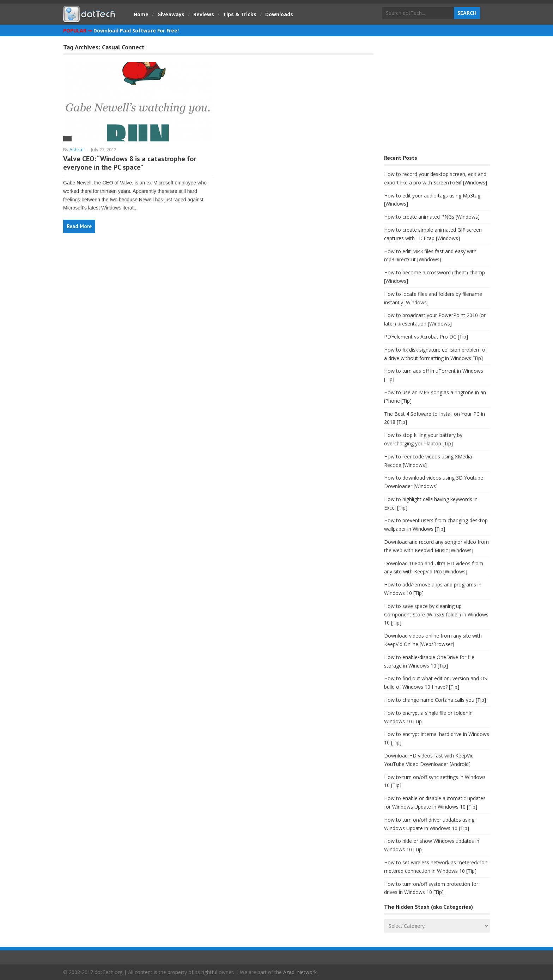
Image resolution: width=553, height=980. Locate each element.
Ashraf (77, 150)
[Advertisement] (437, 97)
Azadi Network (300, 972)
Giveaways (171, 14)
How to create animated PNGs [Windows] (432, 217)
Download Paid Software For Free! (136, 31)
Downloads (279, 14)
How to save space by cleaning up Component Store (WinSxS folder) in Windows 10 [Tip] (436, 614)
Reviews (204, 14)
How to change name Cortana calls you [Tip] (435, 700)
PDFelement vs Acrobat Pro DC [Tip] (426, 337)
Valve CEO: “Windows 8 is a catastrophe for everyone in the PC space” (130, 163)
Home (141, 14)
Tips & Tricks (240, 14)
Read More (79, 226)
